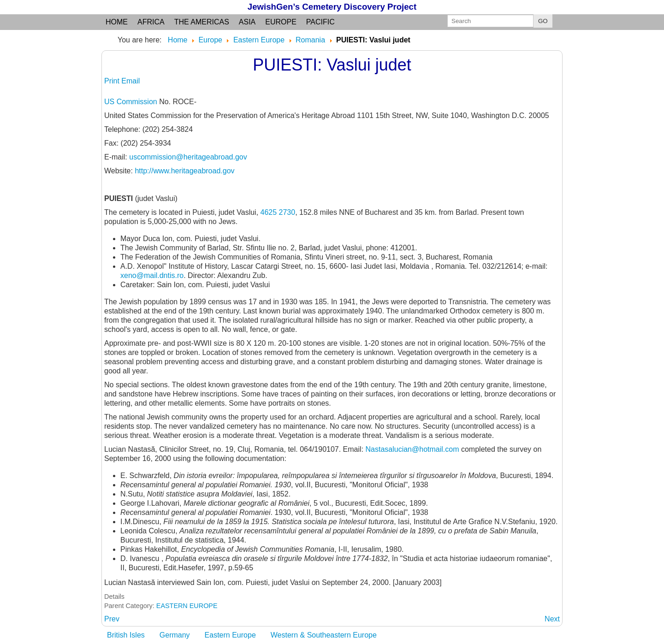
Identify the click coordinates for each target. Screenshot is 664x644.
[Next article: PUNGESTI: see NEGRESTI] (552, 619)
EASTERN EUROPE (187, 606)
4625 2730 (278, 212)
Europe (281, 22)
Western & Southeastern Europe (324, 635)
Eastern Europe (230, 635)
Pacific (320, 22)
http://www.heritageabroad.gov (184, 171)
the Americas (202, 22)
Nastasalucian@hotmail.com (412, 449)
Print (113, 81)
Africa (151, 22)
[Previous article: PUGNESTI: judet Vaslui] (112, 619)
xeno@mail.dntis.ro (152, 275)
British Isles (126, 635)
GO (543, 21)
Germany (175, 635)
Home (117, 22)
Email (130, 81)
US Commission (131, 102)
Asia (247, 22)
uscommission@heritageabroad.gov (188, 157)
